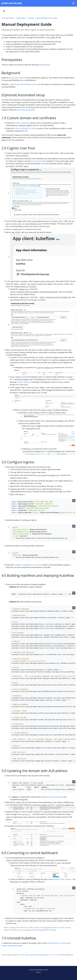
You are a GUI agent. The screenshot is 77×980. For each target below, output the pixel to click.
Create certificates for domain (26, 128)
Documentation (8, 18)
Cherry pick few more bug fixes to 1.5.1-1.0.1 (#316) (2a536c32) (49, 955)
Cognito (31, 18)
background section (17, 78)
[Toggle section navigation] (4, 11)
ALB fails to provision (53, 797)
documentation (37, 161)
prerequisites (45, 65)
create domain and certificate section (23, 84)
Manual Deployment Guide (47, 18)
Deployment (21, 18)
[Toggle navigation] (73, 3)
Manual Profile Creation (62, 879)
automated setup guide (26, 110)
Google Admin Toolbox (47, 930)
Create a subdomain (22, 123)
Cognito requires (23, 382)
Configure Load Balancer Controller (28, 565)
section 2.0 (64, 379)
